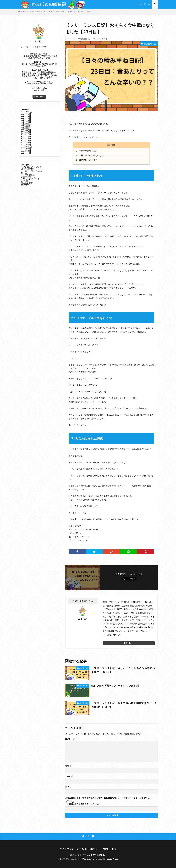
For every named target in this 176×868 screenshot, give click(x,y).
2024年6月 (26, 116)
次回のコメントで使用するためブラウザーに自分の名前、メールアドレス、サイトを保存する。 (109, 798)
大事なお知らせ (28, 177)
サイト (68, 787)
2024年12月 (27, 112)
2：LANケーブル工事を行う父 (90, 155)
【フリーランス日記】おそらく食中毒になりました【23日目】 (67, 11)
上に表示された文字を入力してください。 (84, 804)
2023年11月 (27, 126)
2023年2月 (26, 143)
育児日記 (25, 185)
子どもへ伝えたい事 (30, 179)
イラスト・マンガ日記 (31, 171)
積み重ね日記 (35, 11)
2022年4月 (26, 151)
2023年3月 (26, 141)
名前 (68, 766)
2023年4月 (26, 138)
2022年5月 (26, 149)
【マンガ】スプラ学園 (31, 167)
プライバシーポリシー (88, 849)
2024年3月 (26, 120)
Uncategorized (28, 169)
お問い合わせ (109, 849)
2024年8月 (26, 114)
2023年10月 (27, 128)
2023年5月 (26, 137)
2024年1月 (26, 122)
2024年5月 (26, 118)
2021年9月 (26, 153)
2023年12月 (27, 124)
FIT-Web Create (86, 859)
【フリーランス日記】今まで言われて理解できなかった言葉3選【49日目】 (124, 705)
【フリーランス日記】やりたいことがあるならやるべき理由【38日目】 (123, 670)
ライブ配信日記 (28, 175)
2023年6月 (26, 134)
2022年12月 (27, 147)
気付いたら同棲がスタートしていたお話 (116, 686)
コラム (24, 173)
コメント (70, 739)
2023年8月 (26, 130)
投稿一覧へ (128, 643)
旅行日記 (25, 181)
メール (69, 777)
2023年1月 (26, 145)
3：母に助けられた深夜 (87, 160)
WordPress (113, 859)
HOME (23, 12)
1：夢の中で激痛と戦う (87, 151)
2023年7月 (26, 132)
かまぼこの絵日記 (97, 855)
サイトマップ (67, 849)
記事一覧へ (39, 96)
